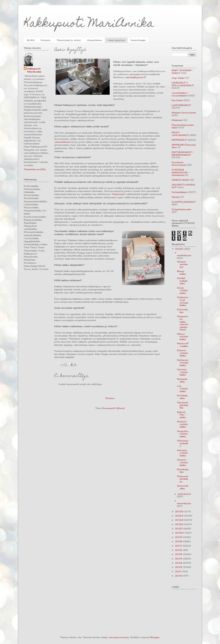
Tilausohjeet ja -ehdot (69, 40)
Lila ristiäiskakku (182, 389)
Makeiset (177, 120)
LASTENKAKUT (181, 105)
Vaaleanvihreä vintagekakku (183, 301)
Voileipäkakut (180, 192)
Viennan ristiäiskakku (182, 372)
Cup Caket (178, 78)
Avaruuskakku (183, 487)
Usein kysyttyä (116, 40)
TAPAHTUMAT (181, 180)
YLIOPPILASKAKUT (184, 202)
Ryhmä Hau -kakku (182, 415)
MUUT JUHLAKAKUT (180, 134)
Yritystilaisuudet (181, 209)
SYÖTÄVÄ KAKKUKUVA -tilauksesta (180, 172)
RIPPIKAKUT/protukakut (184, 146)
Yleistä (176, 197)
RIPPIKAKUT (179, 140)
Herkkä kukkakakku (182, 281)
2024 (180, 516)
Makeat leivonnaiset (184, 113)
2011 (179, 571)
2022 (180, 524)
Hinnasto (46, 40)
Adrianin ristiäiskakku (182, 453)
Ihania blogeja (138, 40)
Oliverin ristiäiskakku (182, 462)
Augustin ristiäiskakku (183, 434)
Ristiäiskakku (182, 380)
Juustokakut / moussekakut (180, 94)
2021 (179, 529)
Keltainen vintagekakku (183, 363)
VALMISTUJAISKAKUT (183, 186)
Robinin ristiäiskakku (182, 424)
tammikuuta (184, 503)
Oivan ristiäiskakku (182, 290)
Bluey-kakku (182, 273)
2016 (179, 550)
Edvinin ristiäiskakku (182, 353)
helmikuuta (184, 494)
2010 (179, 576)
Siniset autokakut (182, 264)
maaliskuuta (184, 255)
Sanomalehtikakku (182, 479)
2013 (179, 563)
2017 (179, 546)
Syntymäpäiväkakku (183, 405)
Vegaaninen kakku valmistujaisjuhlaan (183, 323)
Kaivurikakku (182, 311)
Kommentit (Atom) (113, 408)
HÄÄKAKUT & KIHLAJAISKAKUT (183, 84)
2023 (180, 520)
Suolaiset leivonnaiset (179, 164)
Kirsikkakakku (182, 397)
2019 (179, 537)
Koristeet (177, 100)
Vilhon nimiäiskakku (183, 337)
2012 (179, 567)
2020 (180, 533)
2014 (179, 559)
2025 (180, 511)
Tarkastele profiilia (35, 169)
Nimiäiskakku (183, 471)
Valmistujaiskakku (183, 443)
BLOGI (31, 40)
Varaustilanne (94, 40)
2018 (179, 541)
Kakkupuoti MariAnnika (89, 24)
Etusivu (110, 398)
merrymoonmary (119, 637)
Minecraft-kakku (183, 345)
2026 (180, 249)
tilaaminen (119, 194)
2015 (179, 554)
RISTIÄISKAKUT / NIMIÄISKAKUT (183, 154)
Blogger (155, 637)
